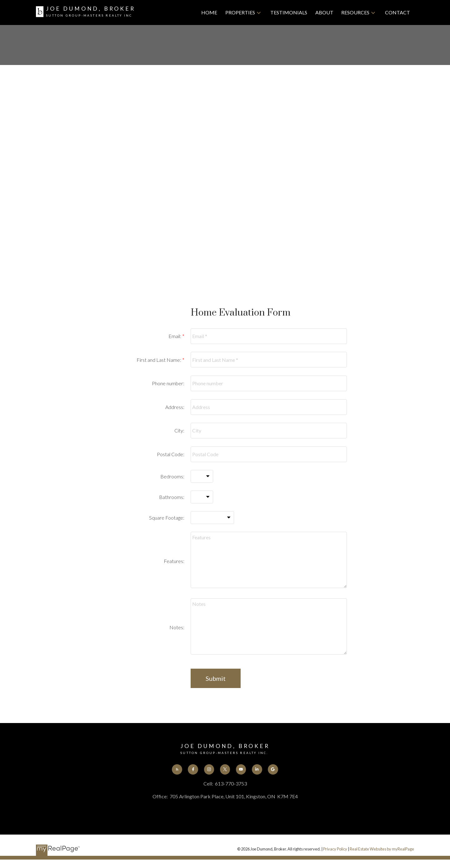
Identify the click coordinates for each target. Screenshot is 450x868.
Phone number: (168, 383)
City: (179, 430)
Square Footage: (167, 518)
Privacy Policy (335, 850)
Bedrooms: (172, 476)
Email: (175, 336)
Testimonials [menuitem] (289, 12)
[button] (175, 770)
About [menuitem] (324, 12)
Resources (355, 12)
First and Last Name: (159, 360)
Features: (174, 561)
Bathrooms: (172, 497)
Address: (175, 407)
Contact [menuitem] (397, 12)
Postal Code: (171, 454)
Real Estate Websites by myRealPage (382, 850)
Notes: (177, 627)
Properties (240, 12)
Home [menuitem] (209, 12)
